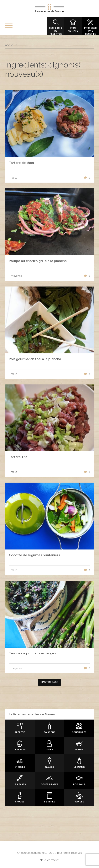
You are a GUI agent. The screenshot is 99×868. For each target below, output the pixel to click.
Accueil (10, 45)
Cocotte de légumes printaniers (34, 555)
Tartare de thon (21, 163)
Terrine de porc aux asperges (32, 653)
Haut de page (49, 682)
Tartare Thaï (19, 457)
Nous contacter (49, 860)
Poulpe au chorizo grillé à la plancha (38, 261)
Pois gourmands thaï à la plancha (35, 359)
